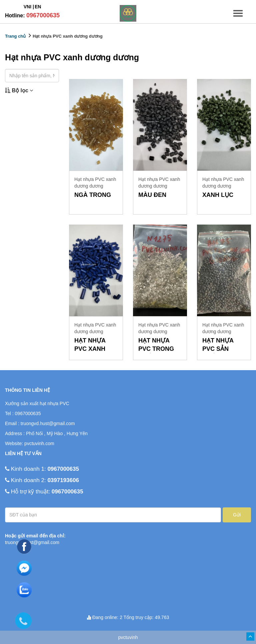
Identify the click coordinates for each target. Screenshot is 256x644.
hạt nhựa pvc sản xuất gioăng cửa (223, 345)
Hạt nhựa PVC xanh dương (90, 345)
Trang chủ (15, 36)
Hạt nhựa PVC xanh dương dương (68, 36)
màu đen (152, 195)
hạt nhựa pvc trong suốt (156, 345)
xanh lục (218, 195)
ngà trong (93, 195)
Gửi (237, 515)
